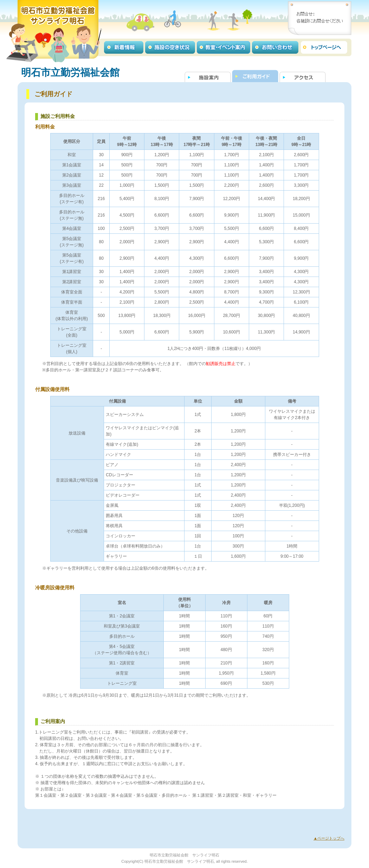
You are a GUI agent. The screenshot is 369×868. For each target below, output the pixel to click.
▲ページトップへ (329, 838)
